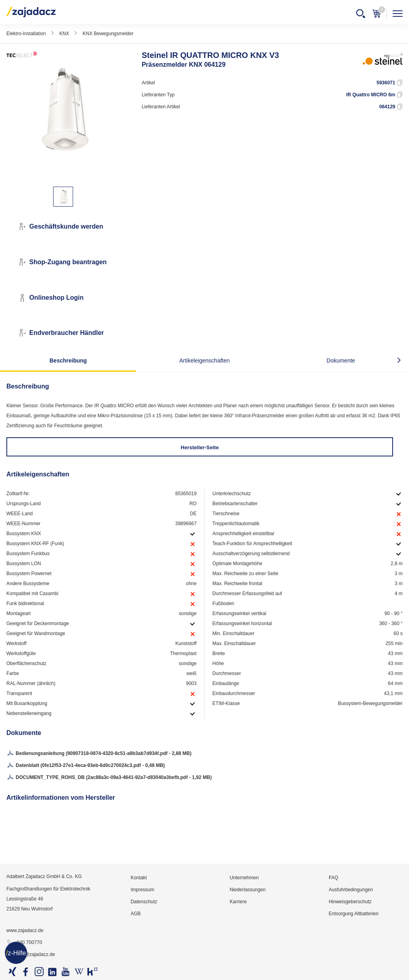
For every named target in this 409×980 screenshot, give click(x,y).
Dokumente (341, 361)
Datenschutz (144, 902)
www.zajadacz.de (25, 930)
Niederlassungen (248, 890)
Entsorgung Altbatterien (354, 914)
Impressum (142, 890)
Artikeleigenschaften (204, 361)
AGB (136, 914)
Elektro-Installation (26, 34)
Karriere (238, 902)
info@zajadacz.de (31, 955)
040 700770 (24, 943)
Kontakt (139, 878)
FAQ (334, 878)
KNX (64, 34)
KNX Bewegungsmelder (108, 34)
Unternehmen (244, 878)
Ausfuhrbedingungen (351, 890)
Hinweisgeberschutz (350, 902)
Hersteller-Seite (200, 447)
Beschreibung (68, 361)
